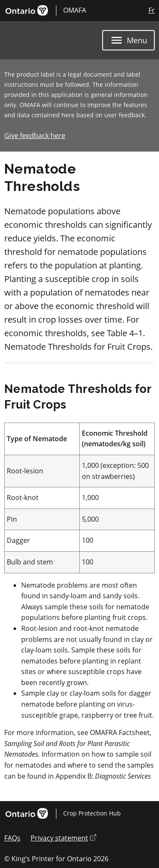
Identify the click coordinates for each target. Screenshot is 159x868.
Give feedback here (35, 135)
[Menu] (128, 40)
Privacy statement (63, 838)
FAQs (12, 838)
